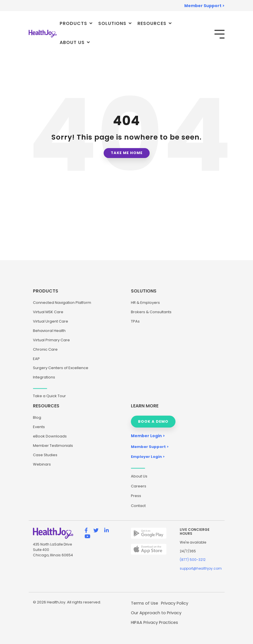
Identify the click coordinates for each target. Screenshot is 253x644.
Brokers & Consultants (151, 312)
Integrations (44, 377)
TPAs (135, 321)
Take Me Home (127, 153)
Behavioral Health (49, 331)
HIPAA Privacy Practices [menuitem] (154, 622)
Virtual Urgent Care (51, 321)
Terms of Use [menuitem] (145, 603)
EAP (36, 359)
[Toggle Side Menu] (219, 34)
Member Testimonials (53, 446)
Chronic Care (45, 349)
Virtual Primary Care (51, 340)
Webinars (42, 464)
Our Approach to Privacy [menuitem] (156, 613)
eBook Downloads (50, 436)
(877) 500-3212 (193, 560)
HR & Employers (145, 303)
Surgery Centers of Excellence (61, 368)
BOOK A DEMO (153, 421)
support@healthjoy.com (201, 568)
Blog (37, 417)
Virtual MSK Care (48, 312)
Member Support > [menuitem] (204, 6)
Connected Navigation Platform (62, 303)
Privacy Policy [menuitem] (175, 603)
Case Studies (45, 455)
